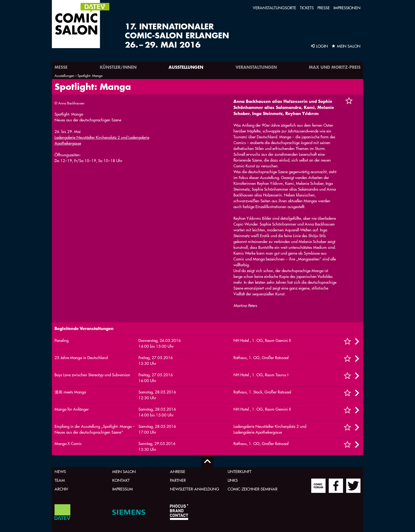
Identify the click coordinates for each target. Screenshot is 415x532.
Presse (324, 8)
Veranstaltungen (256, 67)
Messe (61, 67)
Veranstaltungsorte (274, 8)
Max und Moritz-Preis (335, 67)
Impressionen (347, 8)
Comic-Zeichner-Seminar (252, 489)
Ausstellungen (186, 67)
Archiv (61, 489)
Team (60, 480)
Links (233, 480)
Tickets (307, 8)
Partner (178, 480)
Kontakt (121, 480)
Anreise (178, 472)
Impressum (123, 489)
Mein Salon (124, 472)
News (60, 472)
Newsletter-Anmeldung (195, 489)
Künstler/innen (118, 67)
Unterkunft (240, 472)
